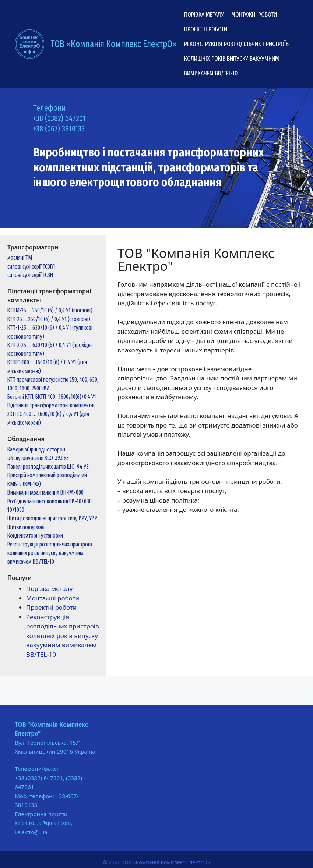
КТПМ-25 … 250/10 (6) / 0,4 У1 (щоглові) (50, 310)
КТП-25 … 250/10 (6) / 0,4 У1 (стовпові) (49, 319)
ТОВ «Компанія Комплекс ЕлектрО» (114, 44)
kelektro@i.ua (31, 832)
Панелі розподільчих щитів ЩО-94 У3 (48, 467)
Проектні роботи (206, 29)
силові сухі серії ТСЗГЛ (31, 267)
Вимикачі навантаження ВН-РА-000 (45, 493)
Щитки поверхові (26, 527)
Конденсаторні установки (35, 536)
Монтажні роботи (254, 15)
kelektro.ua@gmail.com (43, 823)
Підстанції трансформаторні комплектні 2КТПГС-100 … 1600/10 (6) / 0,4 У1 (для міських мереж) (51, 414)
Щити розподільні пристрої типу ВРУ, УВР (52, 518)
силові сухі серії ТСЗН (30, 275)
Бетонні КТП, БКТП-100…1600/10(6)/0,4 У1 (52, 397)
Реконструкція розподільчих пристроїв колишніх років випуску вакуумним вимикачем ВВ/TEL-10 (236, 59)
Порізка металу (204, 15)
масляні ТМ (20, 258)
